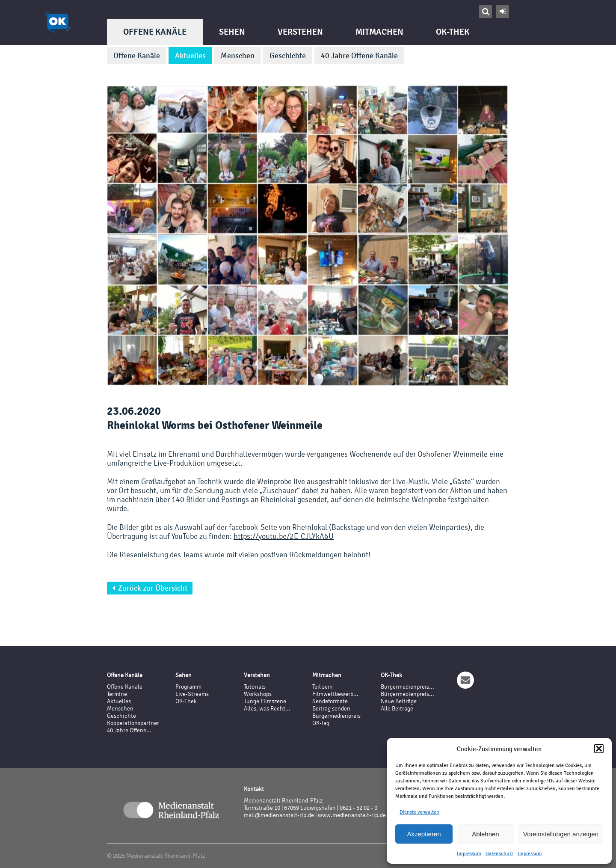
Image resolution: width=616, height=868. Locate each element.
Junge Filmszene (265, 701)
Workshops (258, 694)
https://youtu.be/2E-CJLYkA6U (284, 536)
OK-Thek (453, 32)
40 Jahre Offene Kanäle (359, 56)
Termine (117, 694)
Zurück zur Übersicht (150, 588)
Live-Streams (192, 694)
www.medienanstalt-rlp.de (352, 815)
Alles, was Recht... (267, 709)
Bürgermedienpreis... (407, 687)
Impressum (469, 853)
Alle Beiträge (397, 709)
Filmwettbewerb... (335, 694)
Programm (188, 687)
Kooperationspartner (133, 723)
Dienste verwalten (419, 812)
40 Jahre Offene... (129, 730)
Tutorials (255, 687)
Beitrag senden (331, 709)
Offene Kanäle (155, 32)
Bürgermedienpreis (336, 716)
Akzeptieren (424, 834)
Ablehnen (485, 834)
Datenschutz (499, 853)
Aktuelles (190, 56)
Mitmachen (379, 32)
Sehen (232, 32)
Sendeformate (330, 701)
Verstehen (300, 32)
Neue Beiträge (399, 701)
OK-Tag (321, 723)
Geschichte (288, 56)
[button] (599, 749)
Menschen (238, 56)
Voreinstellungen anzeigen (561, 834)
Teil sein (323, 687)
